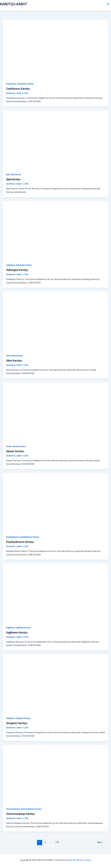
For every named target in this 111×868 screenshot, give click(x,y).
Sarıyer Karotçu (19, 446)
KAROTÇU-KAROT (14, 4)
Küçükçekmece (12, 537)
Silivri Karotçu (17, 356)
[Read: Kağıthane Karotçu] (55, 593)
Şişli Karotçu (16, 174)
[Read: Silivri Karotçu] (55, 321)
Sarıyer (9, 446)
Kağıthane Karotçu (23, 628)
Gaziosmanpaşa (13, 809)
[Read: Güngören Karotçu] (55, 684)
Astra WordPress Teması (79, 860)
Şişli (8, 174)
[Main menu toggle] (108, 4)
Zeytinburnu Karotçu (26, 84)
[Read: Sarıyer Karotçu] (55, 412)
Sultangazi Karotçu (24, 265)
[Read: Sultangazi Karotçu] (55, 230)
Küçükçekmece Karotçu (29, 537)
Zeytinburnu (11, 84)
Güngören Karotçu (23, 718)
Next (101, 842)
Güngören (10, 718)
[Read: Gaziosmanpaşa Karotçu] (55, 774)
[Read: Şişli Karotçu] (55, 140)
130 (57, 842)
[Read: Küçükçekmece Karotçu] (55, 502)
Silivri (8, 356)
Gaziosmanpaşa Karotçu (31, 809)
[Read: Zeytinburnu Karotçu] (55, 49)
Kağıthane (10, 628)
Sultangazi (10, 265)
